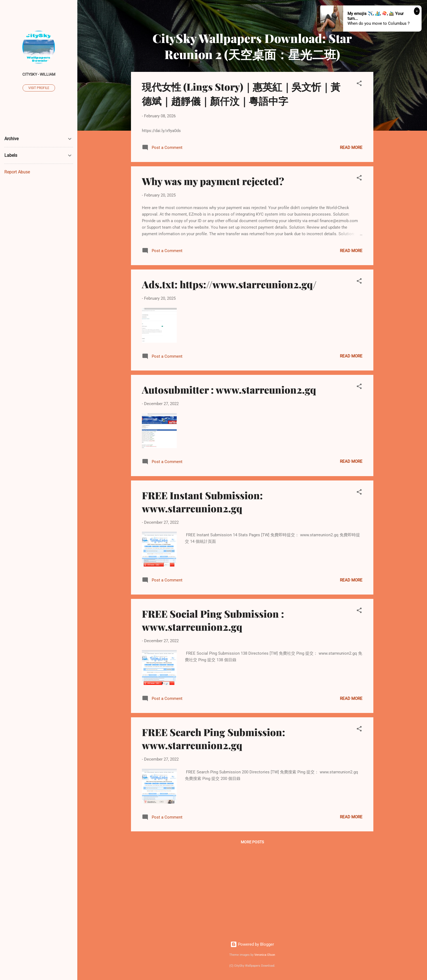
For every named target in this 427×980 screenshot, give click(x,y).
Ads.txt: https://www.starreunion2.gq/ (229, 284)
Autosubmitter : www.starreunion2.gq (229, 390)
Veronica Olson (265, 955)
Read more (351, 148)
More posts (252, 842)
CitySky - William (39, 74)
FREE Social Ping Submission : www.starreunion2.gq (213, 620)
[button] (359, 84)
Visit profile (39, 88)
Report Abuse (17, 172)
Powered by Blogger (252, 944)
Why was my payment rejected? (213, 181)
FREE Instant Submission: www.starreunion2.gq (202, 502)
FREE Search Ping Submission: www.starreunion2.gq (213, 739)
